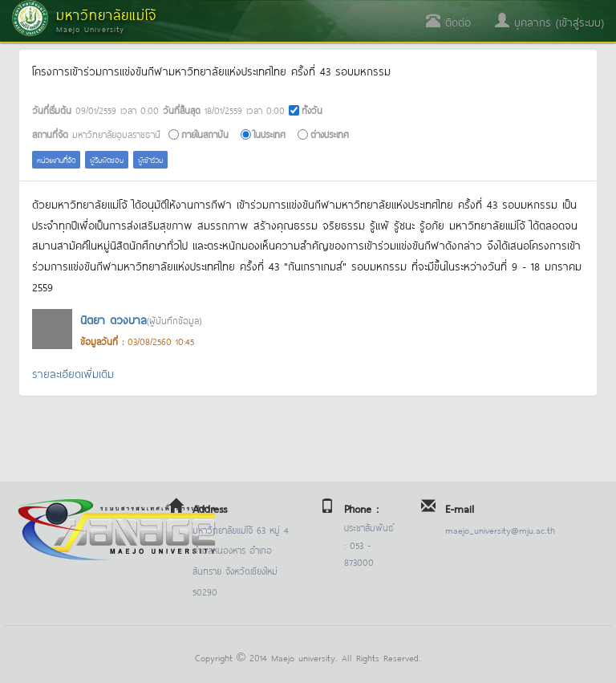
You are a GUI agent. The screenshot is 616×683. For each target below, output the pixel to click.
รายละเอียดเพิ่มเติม (73, 373)
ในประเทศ (269, 134)
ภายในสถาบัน (205, 134)
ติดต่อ (448, 21)
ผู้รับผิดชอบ (107, 159)
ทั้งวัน (312, 110)
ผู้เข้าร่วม (150, 159)
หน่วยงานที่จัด (56, 159)
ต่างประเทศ (330, 134)
